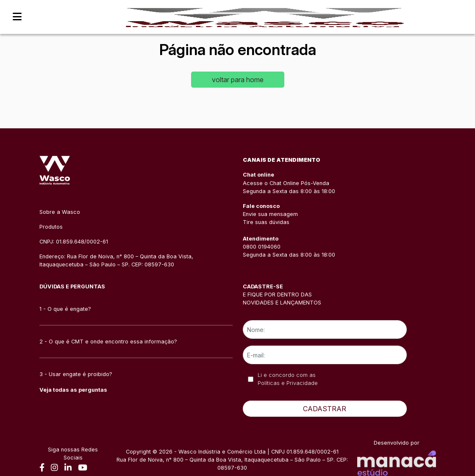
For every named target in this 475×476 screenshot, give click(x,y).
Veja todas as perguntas (73, 390)
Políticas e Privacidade (288, 383)
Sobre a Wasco (60, 212)
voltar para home (238, 80)
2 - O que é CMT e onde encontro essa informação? (108, 342)
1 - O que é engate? (65, 309)
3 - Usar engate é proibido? (76, 374)
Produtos (51, 227)
